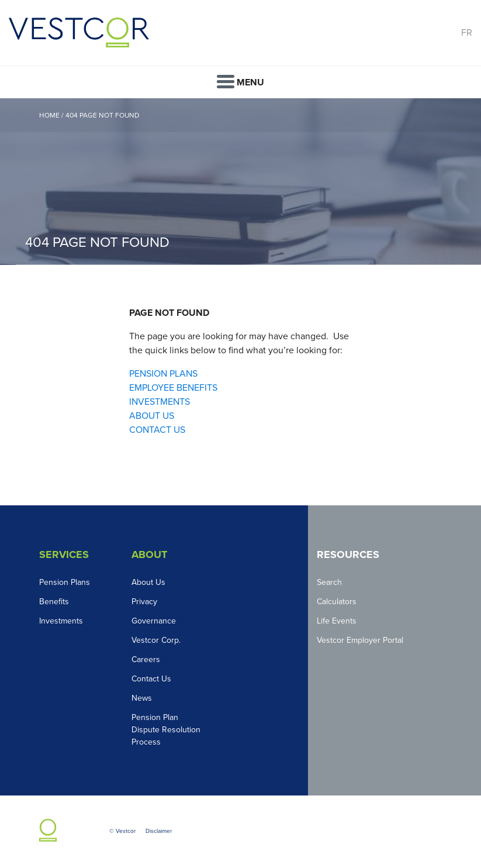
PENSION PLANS (163, 374)
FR (467, 33)
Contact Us (151, 679)
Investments (61, 621)
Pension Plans (65, 582)
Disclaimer (159, 831)
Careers (146, 659)
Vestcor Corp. (156, 640)
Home (49, 115)
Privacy (144, 602)
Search (329, 582)
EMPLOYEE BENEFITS (173, 388)
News (142, 698)
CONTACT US (157, 430)
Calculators (337, 602)
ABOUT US (152, 416)
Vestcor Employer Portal (360, 640)
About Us (148, 582)
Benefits (54, 602)
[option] (241, 182)
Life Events (337, 621)
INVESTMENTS (160, 402)
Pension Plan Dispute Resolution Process (166, 730)
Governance (154, 621)
